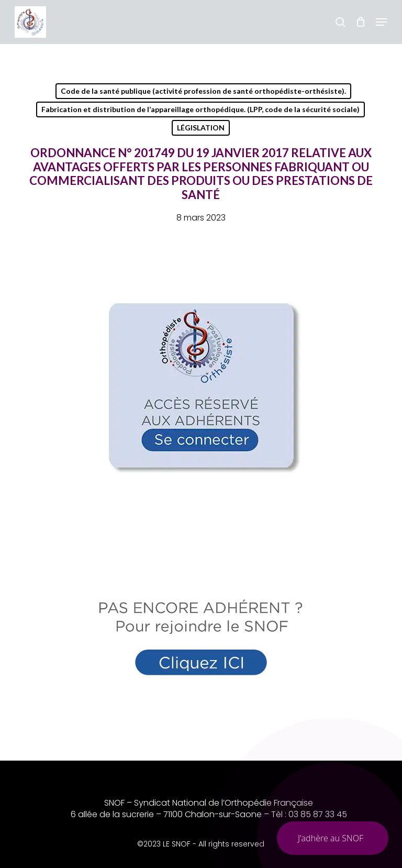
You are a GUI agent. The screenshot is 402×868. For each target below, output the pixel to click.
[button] (382, 22)
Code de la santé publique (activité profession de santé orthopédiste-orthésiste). (203, 91)
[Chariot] (360, 22)
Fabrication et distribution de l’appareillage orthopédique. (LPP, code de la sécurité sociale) (200, 109)
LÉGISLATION (201, 128)
